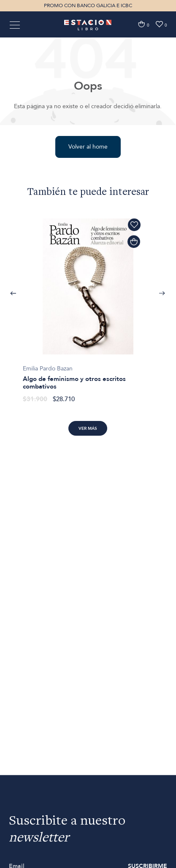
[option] (88, 306)
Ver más (88, 429)
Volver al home (88, 147)
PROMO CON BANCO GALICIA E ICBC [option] (88, 5)
